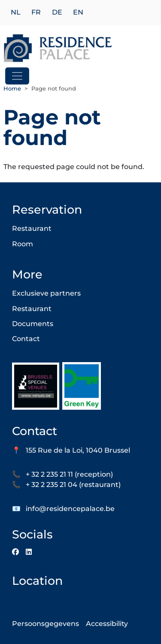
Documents (33, 324)
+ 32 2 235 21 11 (49, 474)
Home (12, 88)
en (78, 13)
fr (36, 13)
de (57, 13)
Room (23, 244)
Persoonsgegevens (46, 624)
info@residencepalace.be (70, 509)
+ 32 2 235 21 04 (52, 485)
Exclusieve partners (46, 293)
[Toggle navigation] (17, 76)
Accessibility (107, 624)
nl (16, 13)
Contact (26, 339)
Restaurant (32, 228)
